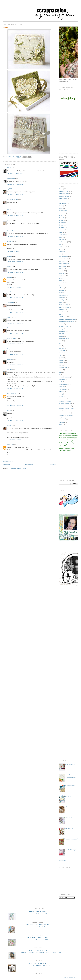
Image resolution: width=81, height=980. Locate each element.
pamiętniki (62, 309)
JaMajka (10, 256)
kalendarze (62, 252)
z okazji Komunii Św (42, 965)
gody (60, 244)
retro (60, 346)
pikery (60, 314)
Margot (9, 425)
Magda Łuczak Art (12, 199)
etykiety (61, 232)
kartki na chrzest (63, 259)
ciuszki (61, 208)
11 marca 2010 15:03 (15, 174)
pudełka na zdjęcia (64, 338)
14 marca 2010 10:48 (15, 389)
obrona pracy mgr (63, 305)
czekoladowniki (63, 211)
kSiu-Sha (10, 168)
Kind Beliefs (42, 913)
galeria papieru (63, 242)
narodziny (61, 300)
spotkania (61, 358)
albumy (61, 189)
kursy (60, 278)
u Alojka (10, 359)
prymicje (61, 329)
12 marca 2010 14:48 (15, 313)
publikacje (61, 334)
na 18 (60, 293)
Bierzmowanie (63, 201)
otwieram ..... (68, 796)
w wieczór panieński (64, 377)
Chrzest (61, 206)
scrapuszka (62, 350)
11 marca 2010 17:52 (15, 226)
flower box (62, 235)
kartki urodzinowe (64, 264)
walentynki (62, 379)
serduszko (42, 926)
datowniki (61, 213)
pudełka (61, 336)
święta (60, 370)
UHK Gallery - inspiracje (37, 925)
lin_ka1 (9, 349)
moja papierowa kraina (38, 938)
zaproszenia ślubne (64, 413)
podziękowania (63, 317)
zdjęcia (61, 425)
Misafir (9, 210)
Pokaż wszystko (70, 978)
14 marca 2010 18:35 (15, 421)
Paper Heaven (62, 312)
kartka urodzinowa (69, 807)
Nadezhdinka (11, 178)
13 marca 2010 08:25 (15, 344)
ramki (60, 343)
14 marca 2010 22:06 (15, 440)
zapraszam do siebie (70, 764)
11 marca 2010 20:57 (15, 251)
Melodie (10, 277)
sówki (60, 355)
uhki (60, 372)
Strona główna (29, 465)
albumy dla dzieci (63, 191)
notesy (60, 302)
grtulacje (61, 249)
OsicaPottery (11, 231)
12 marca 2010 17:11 (15, 323)
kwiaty (60, 280)
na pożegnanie (63, 295)
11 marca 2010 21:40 (15, 262)
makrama (61, 288)
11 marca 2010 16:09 (15, 205)
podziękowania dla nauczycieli (67, 319)
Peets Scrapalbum (38, 912)
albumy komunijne (64, 194)
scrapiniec (61, 348)
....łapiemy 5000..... (62, 860)
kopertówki (62, 273)
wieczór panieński (64, 384)
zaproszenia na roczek (65, 406)
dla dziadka (62, 218)
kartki (60, 254)
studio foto (62, 360)
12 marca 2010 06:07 (15, 287)
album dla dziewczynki (71, 850)
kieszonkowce (63, 266)
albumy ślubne (63, 198)
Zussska (10, 220)
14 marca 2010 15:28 (15, 406)
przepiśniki (62, 331)
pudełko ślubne (68, 818)
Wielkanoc (62, 387)
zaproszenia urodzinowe (65, 415)
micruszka (61, 290)
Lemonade (62, 283)
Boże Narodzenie (63, 203)
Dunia (9, 328)
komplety (61, 268)
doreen (9, 411)
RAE (60, 341)
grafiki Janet (62, 247)
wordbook (61, 392)
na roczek (61, 297)
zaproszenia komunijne (65, 401)
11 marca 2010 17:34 (15, 215)
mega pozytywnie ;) (70, 786)
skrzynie (61, 353)
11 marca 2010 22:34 (15, 272)
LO (60, 285)
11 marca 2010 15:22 (15, 184)
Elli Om (10, 370)
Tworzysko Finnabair (37, 950)
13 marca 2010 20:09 (15, 365)
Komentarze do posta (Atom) (18, 469)
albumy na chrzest (64, 196)
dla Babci (61, 215)
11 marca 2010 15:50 (15, 195)
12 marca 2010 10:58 (15, 298)
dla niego (61, 227)
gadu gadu (61, 240)
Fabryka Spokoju (12, 338)
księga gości (62, 276)
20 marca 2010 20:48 (15, 457)
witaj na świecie (63, 389)
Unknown (10, 445)
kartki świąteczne (69, 828)
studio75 (61, 363)
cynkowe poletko (37, 963)
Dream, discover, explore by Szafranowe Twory (42, 952)
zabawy (61, 394)
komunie (61, 271)
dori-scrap (10, 241)
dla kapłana (62, 223)
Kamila (9, 292)
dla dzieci (61, 220)
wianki (60, 382)
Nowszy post (6, 465)
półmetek (61, 324)
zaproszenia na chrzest (65, 404)
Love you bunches (42, 939)
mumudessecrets (12, 393)
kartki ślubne (62, 261)
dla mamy (61, 225)
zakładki (61, 396)
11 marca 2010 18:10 (15, 236)
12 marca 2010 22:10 (15, 334)
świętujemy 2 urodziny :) (71, 839)
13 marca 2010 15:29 (15, 354)
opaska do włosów (64, 307)
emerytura (61, 230)
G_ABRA (10, 189)
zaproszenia (62, 399)
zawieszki (61, 422)
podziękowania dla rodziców (66, 322)
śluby (60, 365)
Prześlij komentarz (8, 462)
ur (59, 375)
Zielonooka (10, 302)
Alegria (9, 317)
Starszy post (52, 465)
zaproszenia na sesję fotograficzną (68, 408)
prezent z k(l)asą (63, 326)
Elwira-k (10, 267)
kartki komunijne (63, 256)
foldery (61, 237)
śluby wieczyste (63, 367)
